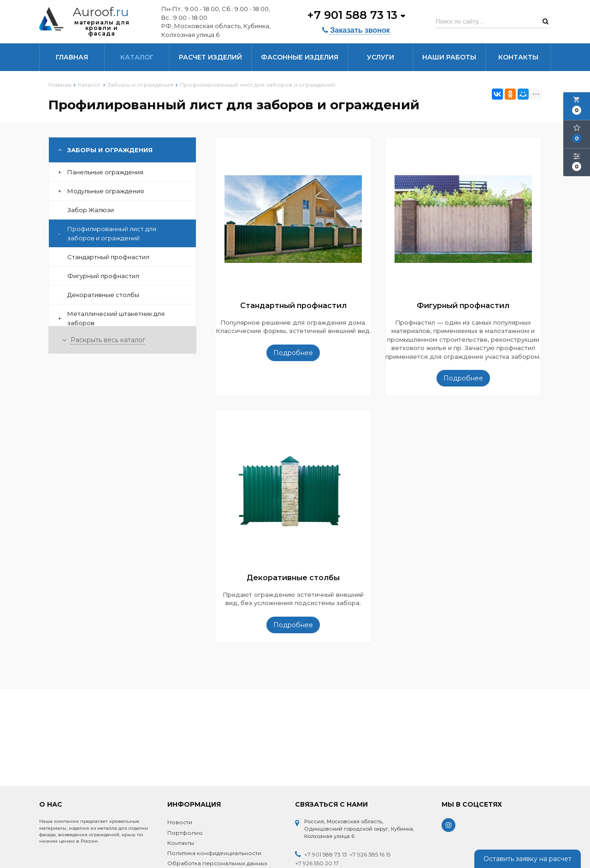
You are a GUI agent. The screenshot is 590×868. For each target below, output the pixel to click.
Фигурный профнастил (103, 276)
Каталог (137, 57)
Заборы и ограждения (105, 150)
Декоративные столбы (103, 295)
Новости (180, 822)
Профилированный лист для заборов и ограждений (107, 233)
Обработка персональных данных (217, 863)
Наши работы (449, 57)
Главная (72, 57)
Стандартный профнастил (108, 257)
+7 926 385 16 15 (370, 854)
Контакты (518, 57)
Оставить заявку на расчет (528, 859)
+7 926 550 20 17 (317, 863)
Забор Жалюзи (91, 210)
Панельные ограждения (101, 172)
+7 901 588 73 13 (356, 15)
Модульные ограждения (101, 191)
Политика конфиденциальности (214, 853)
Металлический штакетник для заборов (111, 318)
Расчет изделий (210, 57)
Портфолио (185, 833)
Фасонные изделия (300, 57)
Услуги (381, 57)
